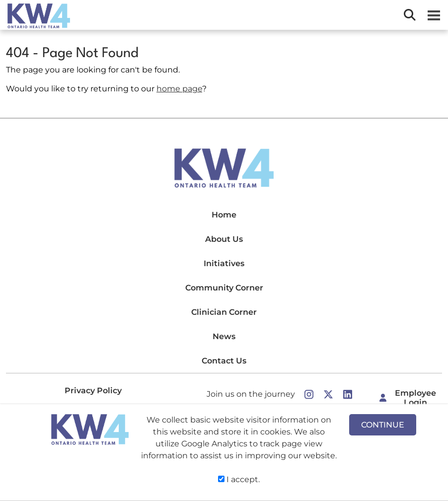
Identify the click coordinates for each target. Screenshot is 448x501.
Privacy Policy (93, 391)
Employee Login (415, 398)
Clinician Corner (224, 312)
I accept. (239, 479)
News (224, 336)
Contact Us (224, 361)
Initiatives (224, 263)
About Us (224, 239)
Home (224, 215)
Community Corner (224, 288)
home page (179, 89)
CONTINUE (383, 425)
